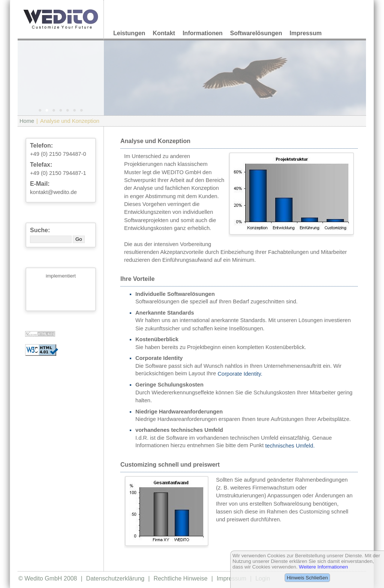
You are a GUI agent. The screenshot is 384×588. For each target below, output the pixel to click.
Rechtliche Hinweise (180, 578)
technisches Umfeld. (290, 446)
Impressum (305, 33)
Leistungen (129, 33)
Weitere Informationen (323, 567)
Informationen (203, 33)
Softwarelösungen (256, 33)
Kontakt (164, 33)
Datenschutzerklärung (115, 578)
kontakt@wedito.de (53, 192)
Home (27, 121)
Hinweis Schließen (307, 578)
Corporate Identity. (240, 374)
